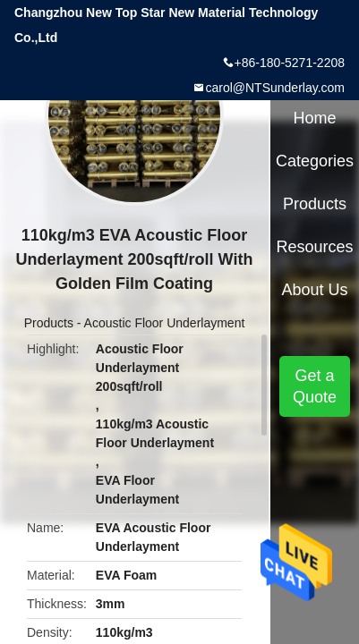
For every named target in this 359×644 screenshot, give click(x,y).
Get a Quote (315, 386)
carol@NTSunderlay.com (275, 88)
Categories (315, 161)
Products (49, 323)
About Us (315, 290)
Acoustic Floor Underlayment (165, 323)
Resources (315, 247)
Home (315, 118)
